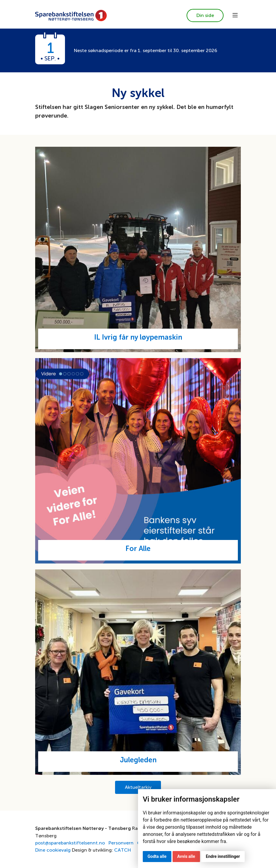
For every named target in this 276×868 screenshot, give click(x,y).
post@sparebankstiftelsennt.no (70, 843)
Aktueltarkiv (138, 787)
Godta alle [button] (157, 856)
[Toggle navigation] (235, 15)
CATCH (123, 850)
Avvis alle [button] (186, 856)
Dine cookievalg (53, 850)
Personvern (121, 843)
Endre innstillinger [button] (223, 856)
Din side (205, 15)
